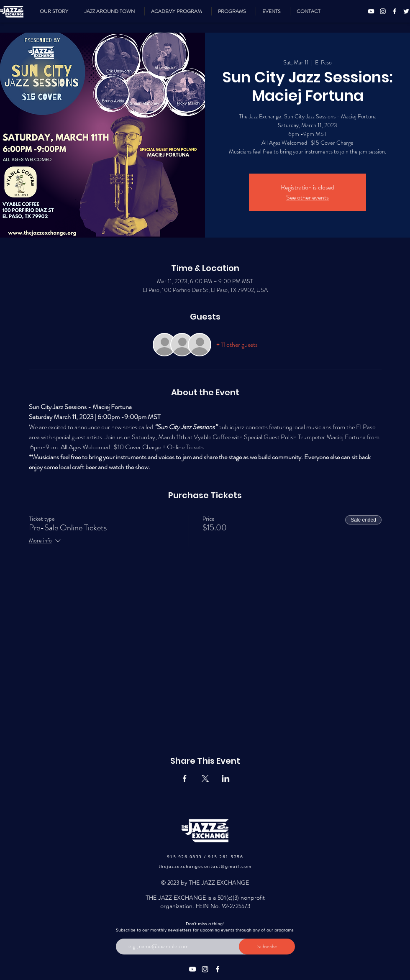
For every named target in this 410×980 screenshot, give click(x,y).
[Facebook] (395, 11)
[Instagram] (383, 11)
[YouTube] (371, 11)
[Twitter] (406, 11)
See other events (307, 197)
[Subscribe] (267, 947)
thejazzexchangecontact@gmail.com (205, 866)
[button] (234, 11)
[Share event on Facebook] (185, 778)
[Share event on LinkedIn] (226, 778)
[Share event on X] (205, 778)
